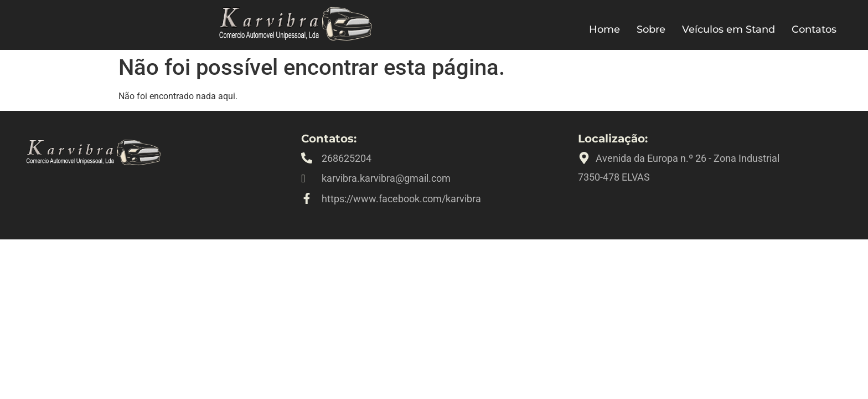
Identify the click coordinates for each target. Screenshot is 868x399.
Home (604, 29)
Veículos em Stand (728, 29)
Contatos (814, 29)
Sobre (651, 29)
